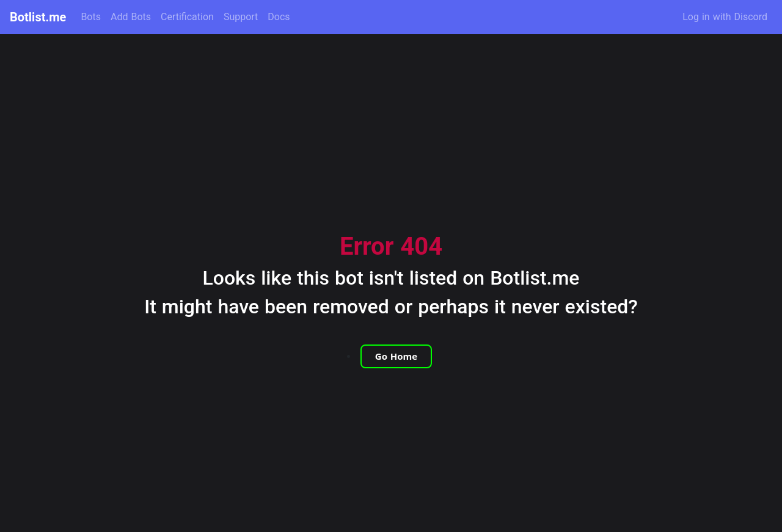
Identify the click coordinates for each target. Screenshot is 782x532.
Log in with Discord (725, 17)
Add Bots (131, 17)
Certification (187, 17)
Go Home (396, 356)
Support (241, 17)
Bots (91, 17)
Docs (279, 17)
